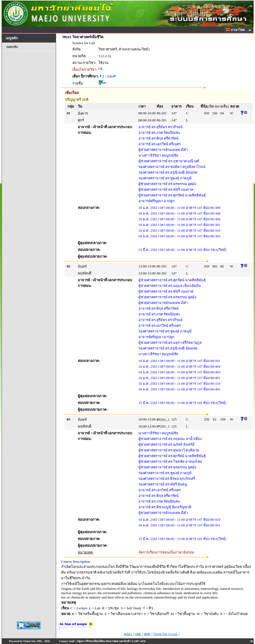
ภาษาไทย (236, 30)
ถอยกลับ (12, 47)
